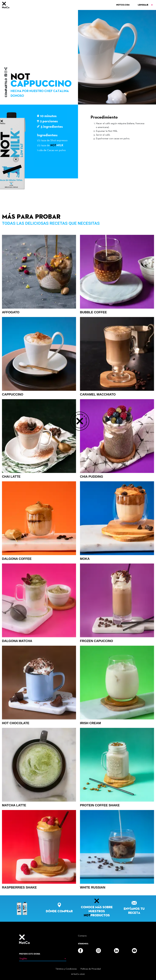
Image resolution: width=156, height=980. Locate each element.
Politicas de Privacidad (91, 969)
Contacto (82, 936)
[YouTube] (134, 951)
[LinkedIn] (116, 951)
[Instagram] (98, 951)
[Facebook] (81, 951)
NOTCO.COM (123, 5)
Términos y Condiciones (66, 969)
